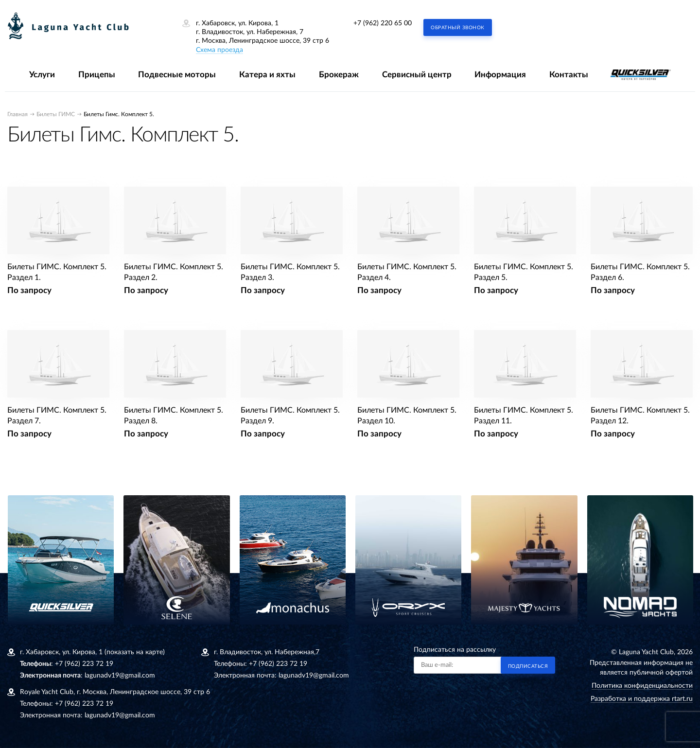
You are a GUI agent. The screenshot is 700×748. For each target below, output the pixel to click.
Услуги (42, 75)
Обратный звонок (458, 28)
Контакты (569, 75)
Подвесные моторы (177, 75)
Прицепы (97, 75)
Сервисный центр (417, 75)
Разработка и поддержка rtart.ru (642, 699)
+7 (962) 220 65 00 (383, 23)
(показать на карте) (135, 652)
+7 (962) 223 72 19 (84, 664)
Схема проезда (219, 50)
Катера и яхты (267, 75)
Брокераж (339, 75)
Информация (500, 75)
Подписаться (528, 666)
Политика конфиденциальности (642, 686)
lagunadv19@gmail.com (120, 676)
